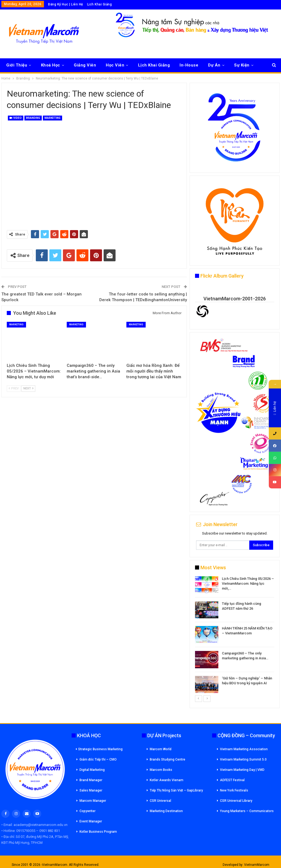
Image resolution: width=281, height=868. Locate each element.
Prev (14, 388)
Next (28, 388)
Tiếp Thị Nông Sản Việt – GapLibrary (176, 790)
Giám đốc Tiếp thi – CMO (98, 759)
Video (16, 118)
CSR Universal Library (236, 801)
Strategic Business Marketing (99, 749)
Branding (33, 118)
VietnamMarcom (257, 865)
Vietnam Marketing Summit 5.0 (243, 759)
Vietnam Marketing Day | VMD (242, 770)
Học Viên (115, 65)
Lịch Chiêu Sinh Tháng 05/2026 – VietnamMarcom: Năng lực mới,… (248, 584)
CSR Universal (160, 801)
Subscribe (261, 545)
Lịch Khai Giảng (100, 4)
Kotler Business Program (98, 832)
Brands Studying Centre (167, 759)
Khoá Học (51, 65)
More (239, 65)
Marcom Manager (93, 801)
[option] (235, 636)
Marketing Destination (166, 811)
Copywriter (87, 811)
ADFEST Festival (232, 780)
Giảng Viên (85, 65)
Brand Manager (91, 780)
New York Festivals (234, 790)
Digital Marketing (92, 770)
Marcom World (161, 749)
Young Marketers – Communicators (247, 811)
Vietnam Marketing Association (244, 749)
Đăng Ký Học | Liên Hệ (66, 4)
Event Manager (91, 821)
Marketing (52, 118)
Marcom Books (161, 770)
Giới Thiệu (17, 65)
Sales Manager (91, 790)
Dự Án (214, 65)
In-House (189, 65)
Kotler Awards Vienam (167, 780)
